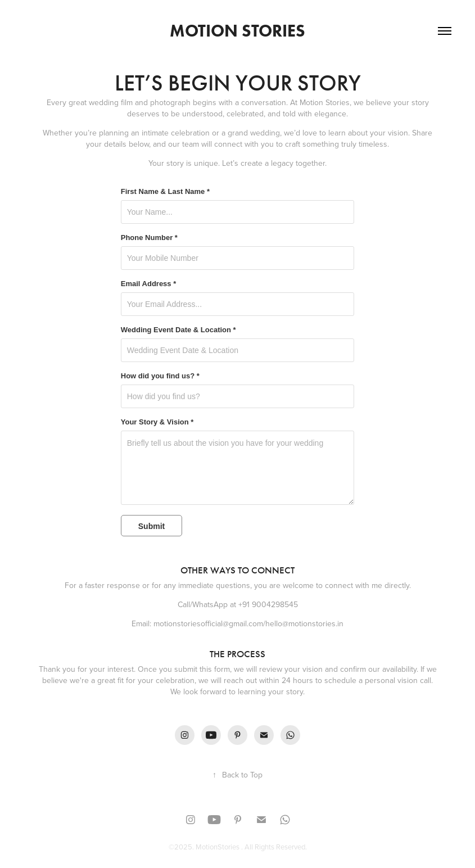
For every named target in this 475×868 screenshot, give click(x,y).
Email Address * (149, 284)
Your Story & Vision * (157, 422)
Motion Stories (237, 31)
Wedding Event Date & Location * (178, 330)
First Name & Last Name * (165, 192)
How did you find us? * (160, 376)
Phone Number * (149, 238)
